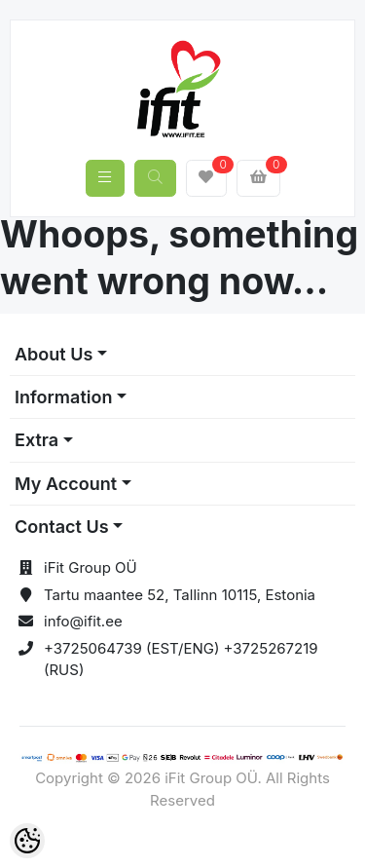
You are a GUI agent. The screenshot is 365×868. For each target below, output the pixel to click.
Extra (36, 440)
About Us (54, 354)
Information (63, 397)
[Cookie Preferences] (27, 841)
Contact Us (62, 527)
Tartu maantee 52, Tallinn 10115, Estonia (180, 595)
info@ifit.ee (83, 621)
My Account (66, 484)
